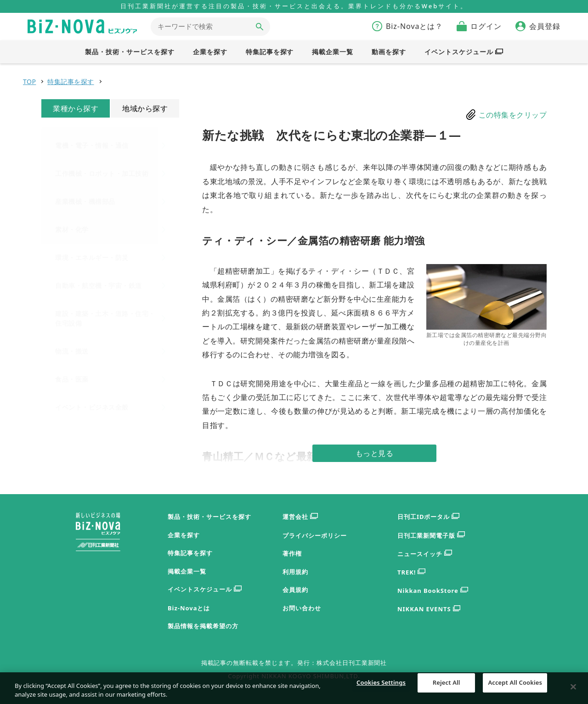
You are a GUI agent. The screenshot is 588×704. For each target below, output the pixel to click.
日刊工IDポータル (428, 517)
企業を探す (184, 535)
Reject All (447, 694)
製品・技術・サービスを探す (209, 517)
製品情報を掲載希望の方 (203, 626)
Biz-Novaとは (189, 608)
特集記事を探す (71, 82)
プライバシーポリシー (315, 535)
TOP (29, 82)
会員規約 (295, 590)
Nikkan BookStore (433, 591)
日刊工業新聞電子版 (431, 536)
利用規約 (295, 572)
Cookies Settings (381, 694)
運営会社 (300, 517)
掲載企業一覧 (187, 571)
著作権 (292, 553)
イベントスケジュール (205, 589)
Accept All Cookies (515, 694)
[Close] (573, 694)
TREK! (411, 572)
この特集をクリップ (513, 115)
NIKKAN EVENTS (429, 609)
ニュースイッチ (425, 554)
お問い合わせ (302, 608)
